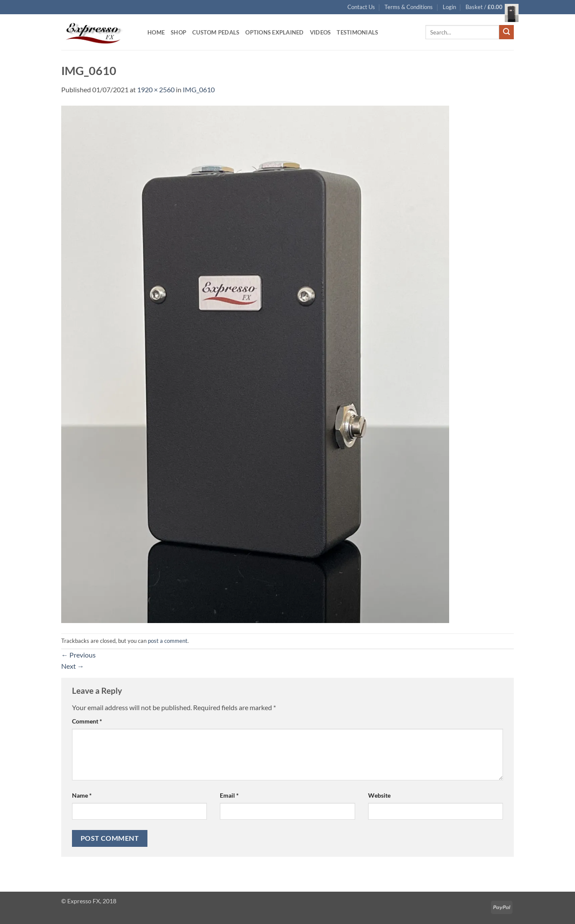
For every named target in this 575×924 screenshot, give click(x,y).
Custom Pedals (216, 32)
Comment (87, 721)
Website (379, 795)
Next (73, 666)
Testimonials (357, 32)
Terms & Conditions (409, 7)
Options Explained (274, 32)
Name (82, 795)
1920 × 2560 (156, 89)
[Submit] (506, 32)
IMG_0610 (199, 89)
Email (229, 795)
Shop (178, 32)
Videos (320, 32)
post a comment (168, 641)
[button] (449, 7)
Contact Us (361, 7)
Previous (78, 655)
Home (156, 32)
